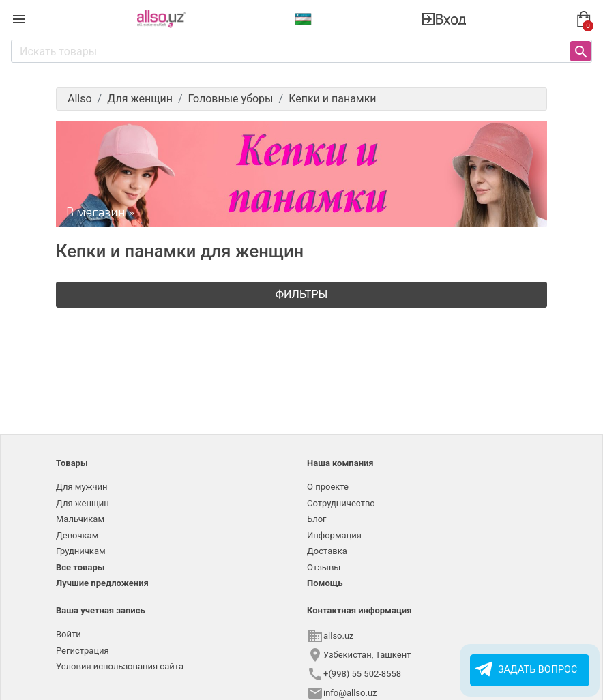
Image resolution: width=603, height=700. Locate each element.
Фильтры (302, 294)
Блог (317, 519)
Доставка (327, 551)
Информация (334, 535)
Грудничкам (81, 551)
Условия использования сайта (120, 666)
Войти (69, 634)
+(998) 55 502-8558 (362, 674)
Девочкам (77, 535)
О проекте (328, 487)
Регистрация (83, 651)
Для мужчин (82, 487)
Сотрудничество (341, 503)
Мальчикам (80, 519)
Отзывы (324, 567)
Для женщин (83, 503)
